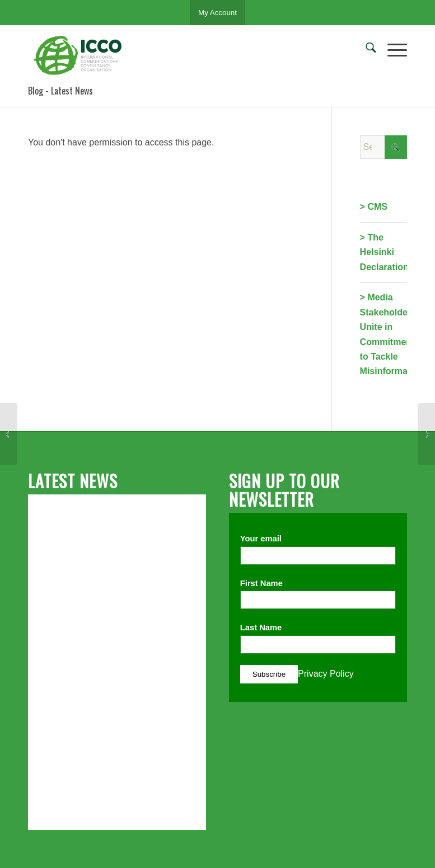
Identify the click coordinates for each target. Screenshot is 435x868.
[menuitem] (365, 50)
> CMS (374, 207)
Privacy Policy (326, 674)
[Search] (365, 50)
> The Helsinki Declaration (384, 252)
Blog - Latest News (60, 91)
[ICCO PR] (81, 55)
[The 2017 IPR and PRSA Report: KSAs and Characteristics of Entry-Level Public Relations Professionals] (426, 434)
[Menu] (392, 50)
